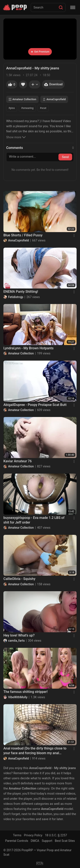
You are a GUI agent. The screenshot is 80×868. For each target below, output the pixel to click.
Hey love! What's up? (19, 635)
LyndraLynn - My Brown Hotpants (28, 348)
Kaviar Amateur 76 (18, 461)
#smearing (27, 108)
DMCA (35, 841)
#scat (43, 108)
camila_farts (16, 641)
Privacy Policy (33, 835)
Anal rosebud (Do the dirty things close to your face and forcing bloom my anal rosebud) (35, 751)
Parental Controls (17, 841)
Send (65, 157)
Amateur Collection (22, 99)
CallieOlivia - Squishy (19, 579)
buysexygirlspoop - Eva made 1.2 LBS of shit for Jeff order (34, 520)
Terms (17, 835)
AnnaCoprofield (54, 99)
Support (47, 841)
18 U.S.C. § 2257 (56, 835)
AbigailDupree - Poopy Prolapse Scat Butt (35, 405)
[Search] (61, 7)
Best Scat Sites (65, 841)
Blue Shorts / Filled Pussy (23, 235)
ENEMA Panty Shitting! (21, 292)
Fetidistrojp (16, 297)
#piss (12, 108)
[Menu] (73, 7)
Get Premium (40, 52)
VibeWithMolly (18, 697)
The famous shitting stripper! (25, 692)
